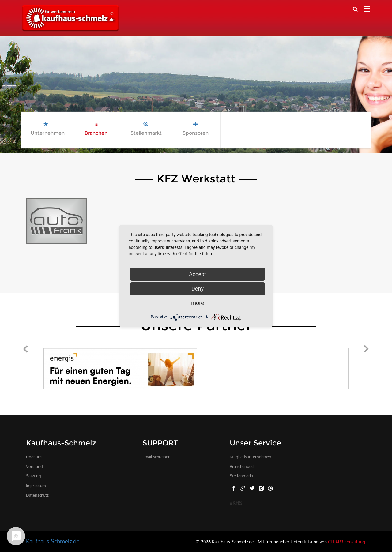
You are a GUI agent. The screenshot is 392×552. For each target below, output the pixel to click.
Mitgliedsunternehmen (251, 457)
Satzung (34, 476)
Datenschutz (37, 495)
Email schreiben (156, 457)
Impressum (36, 486)
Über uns (34, 457)
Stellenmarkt (242, 476)
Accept (198, 274)
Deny (198, 289)
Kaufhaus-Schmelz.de (53, 541)
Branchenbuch (243, 466)
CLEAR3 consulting (347, 542)
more (198, 303)
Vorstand (34, 466)
